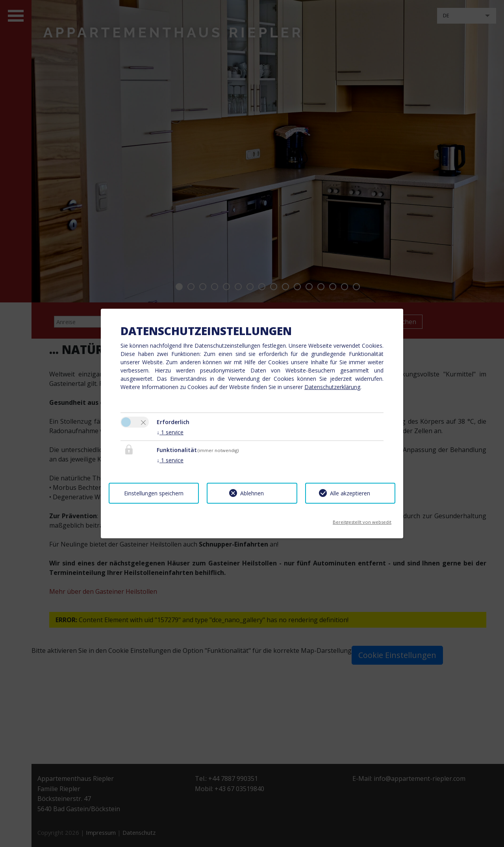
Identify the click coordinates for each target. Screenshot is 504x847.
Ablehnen (252, 493)
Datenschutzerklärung (332, 387)
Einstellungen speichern (154, 493)
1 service (170, 432)
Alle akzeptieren (350, 493)
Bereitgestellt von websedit (362, 520)
